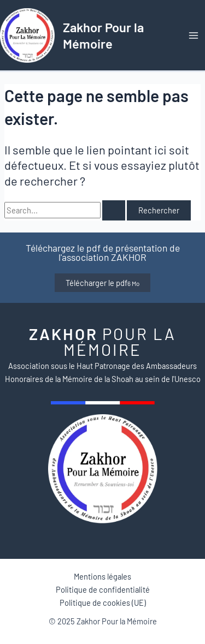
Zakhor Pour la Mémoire (103, 35)
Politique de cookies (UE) (103, 603)
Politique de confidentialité (103, 589)
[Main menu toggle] (194, 35)
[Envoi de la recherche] (114, 210)
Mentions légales (102, 576)
